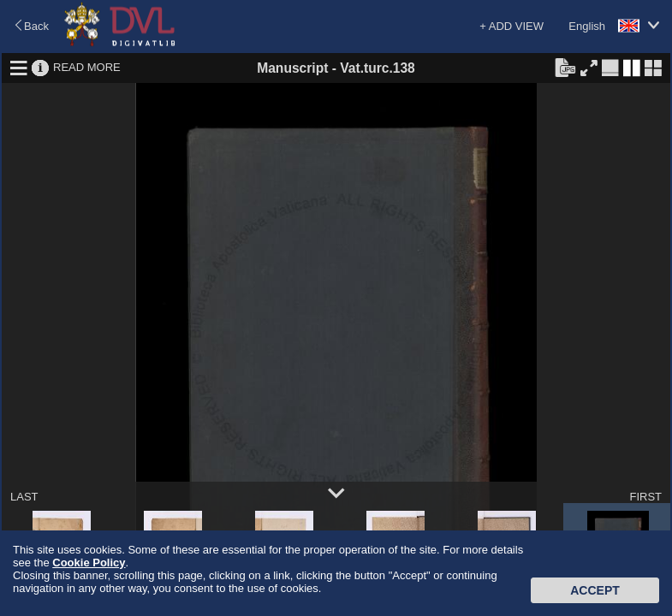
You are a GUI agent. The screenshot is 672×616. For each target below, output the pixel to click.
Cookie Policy (89, 563)
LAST (24, 497)
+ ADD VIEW (511, 26)
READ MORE (87, 67)
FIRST (645, 497)
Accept (595, 590)
